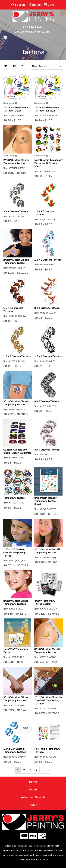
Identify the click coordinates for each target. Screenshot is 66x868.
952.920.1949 (32, 27)
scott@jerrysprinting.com (32, 32)
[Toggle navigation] (5, 38)
